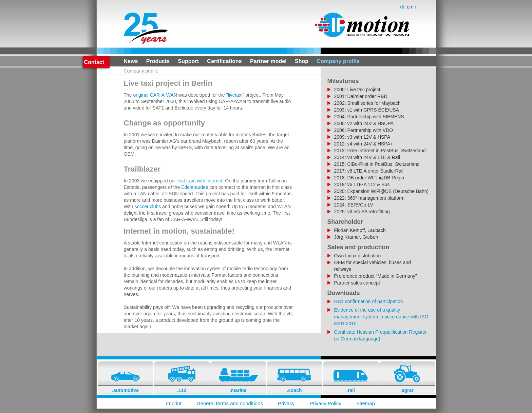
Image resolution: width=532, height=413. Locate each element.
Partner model (268, 61)
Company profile (338, 61)
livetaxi (235, 95)
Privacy (286, 403)
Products (158, 61)
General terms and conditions (230, 403)
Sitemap (366, 403)
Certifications (224, 61)
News (131, 61)
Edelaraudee (195, 187)
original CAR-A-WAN (155, 95)
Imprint (174, 403)
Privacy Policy (325, 403)
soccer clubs (148, 206)
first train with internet (200, 181)
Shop (302, 61)
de (404, 7)
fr (415, 7)
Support (188, 61)
